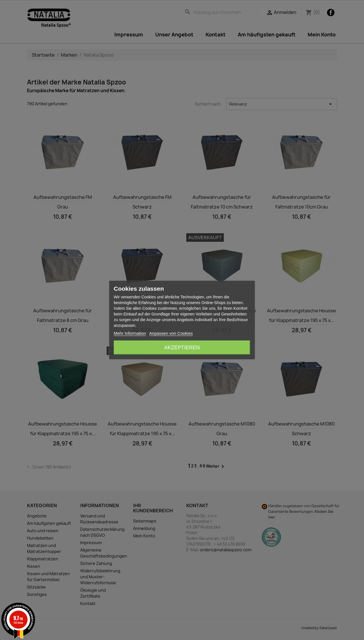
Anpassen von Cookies (171, 333)
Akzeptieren (182, 348)
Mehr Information (130, 333)
